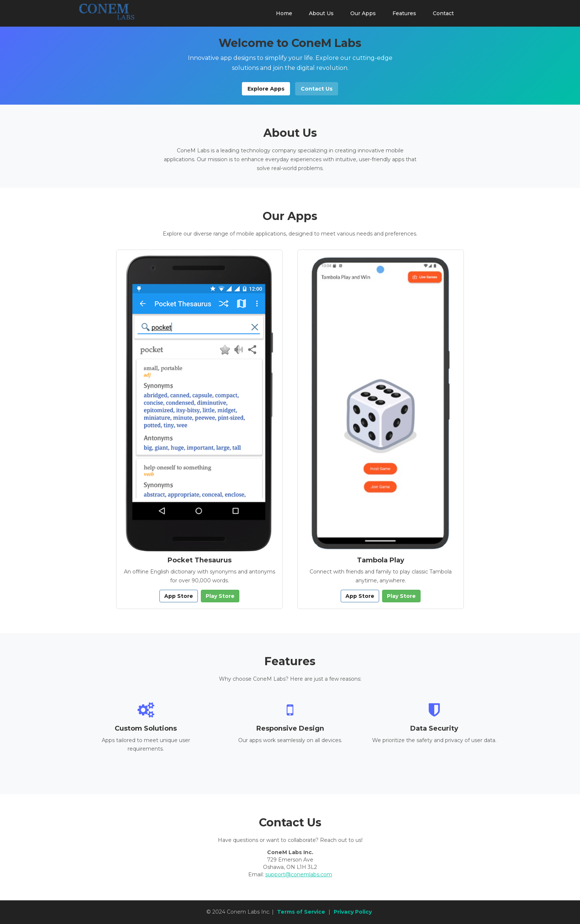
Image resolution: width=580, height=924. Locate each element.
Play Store (220, 596)
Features (404, 13)
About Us (321, 13)
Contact (443, 13)
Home (284, 13)
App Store (179, 596)
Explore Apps (266, 89)
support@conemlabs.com (299, 874)
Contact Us (317, 89)
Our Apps (363, 13)
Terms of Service (301, 912)
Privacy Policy (353, 912)
